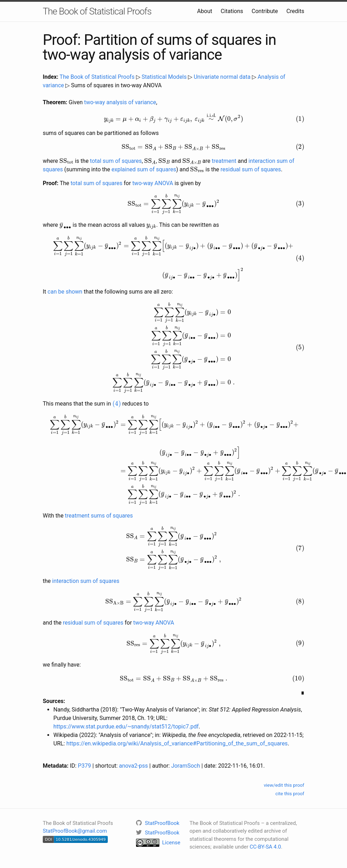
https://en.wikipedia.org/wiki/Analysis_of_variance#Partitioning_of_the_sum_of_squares (177, 743)
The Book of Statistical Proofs (97, 11)
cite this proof (290, 794)
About (205, 11)
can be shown (65, 292)
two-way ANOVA (153, 183)
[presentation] (173, 118)
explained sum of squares (144, 169)
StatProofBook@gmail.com (75, 831)
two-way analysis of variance (120, 102)
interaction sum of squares (86, 581)
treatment (224, 161)
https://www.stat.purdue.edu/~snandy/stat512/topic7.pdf (126, 727)
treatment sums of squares (99, 516)
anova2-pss (134, 766)
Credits (295, 11)
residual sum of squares (251, 169)
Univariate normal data (222, 77)
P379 (84, 766)
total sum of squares (116, 161)
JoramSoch (186, 766)
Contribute (265, 11)
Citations (232, 11)
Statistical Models (164, 77)
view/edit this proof (284, 785)
